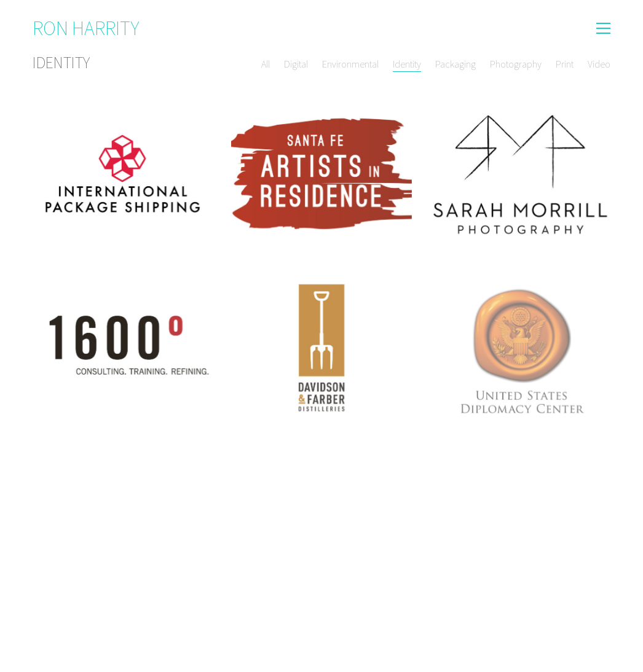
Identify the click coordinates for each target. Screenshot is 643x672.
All (266, 64)
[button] (603, 28)
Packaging (456, 64)
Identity (407, 64)
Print (565, 64)
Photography (516, 64)
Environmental (350, 64)
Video (599, 64)
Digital (296, 64)
